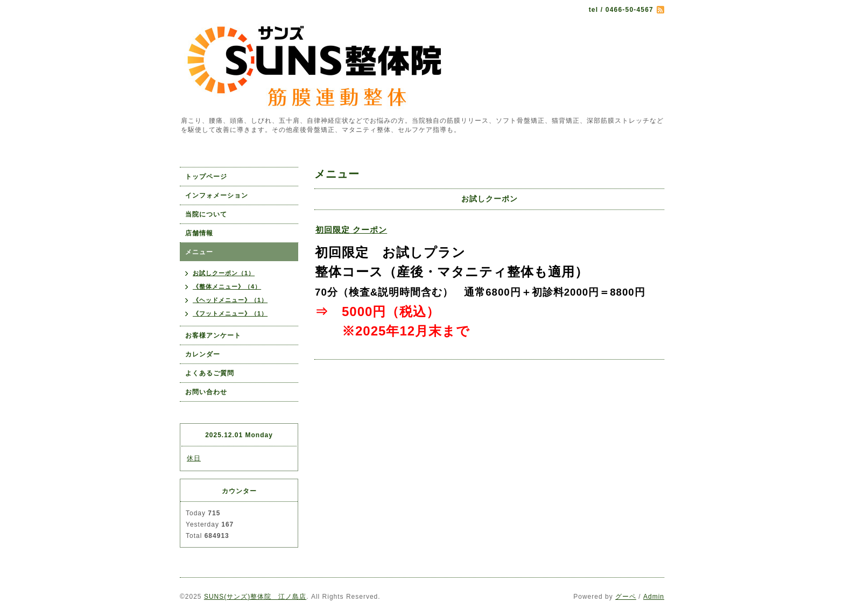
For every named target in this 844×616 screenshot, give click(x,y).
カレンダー (203, 354)
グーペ (626, 597)
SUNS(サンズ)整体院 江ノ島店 (255, 597)
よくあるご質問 (210, 373)
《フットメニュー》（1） (230, 313)
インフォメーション (217, 195)
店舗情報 (199, 233)
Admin (654, 597)
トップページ (206, 177)
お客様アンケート (213, 335)
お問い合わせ (206, 392)
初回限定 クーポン (351, 230)
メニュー (199, 252)
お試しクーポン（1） (224, 273)
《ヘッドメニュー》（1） (230, 300)
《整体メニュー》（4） (227, 286)
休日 (194, 458)
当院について (206, 214)
